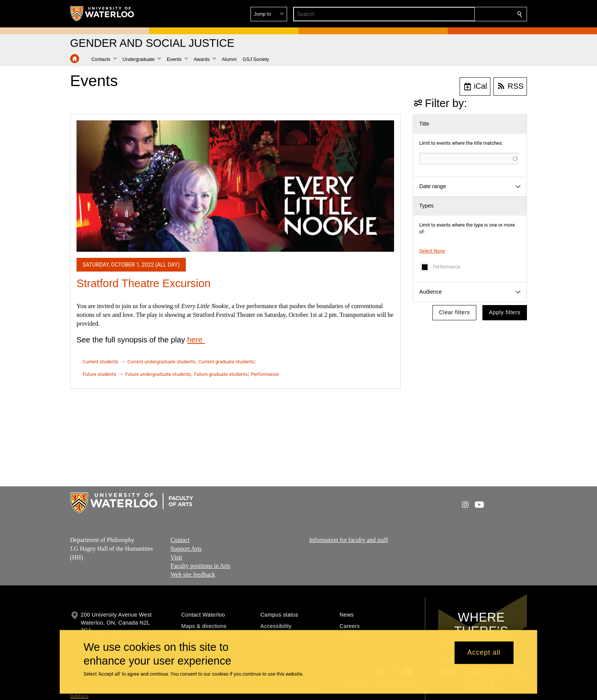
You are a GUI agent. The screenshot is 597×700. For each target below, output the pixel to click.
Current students (101, 362)
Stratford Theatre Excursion (144, 283)
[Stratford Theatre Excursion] (235, 186)
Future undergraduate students (158, 374)
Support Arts (186, 549)
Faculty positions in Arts (200, 566)
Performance (447, 267)
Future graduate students (221, 374)
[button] (465, 14)
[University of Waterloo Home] (102, 14)
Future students (99, 374)
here (196, 340)
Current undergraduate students (161, 362)
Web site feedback (193, 575)
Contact (180, 540)
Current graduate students (226, 362)
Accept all (484, 653)
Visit (176, 557)
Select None (432, 251)
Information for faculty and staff (349, 540)
